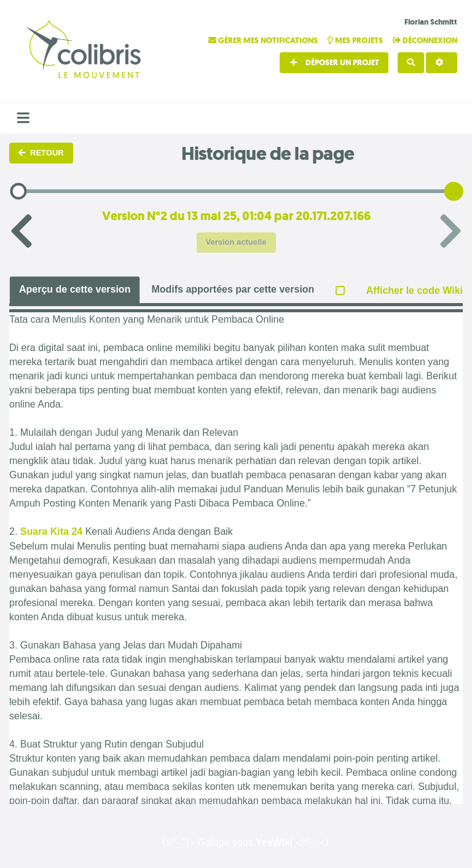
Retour (41, 153)
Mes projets (356, 40)
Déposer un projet (334, 62)
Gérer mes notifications (264, 40)
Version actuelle (236, 242)
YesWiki (274, 842)
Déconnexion (425, 40)
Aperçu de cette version (75, 289)
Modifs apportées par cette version (233, 289)
